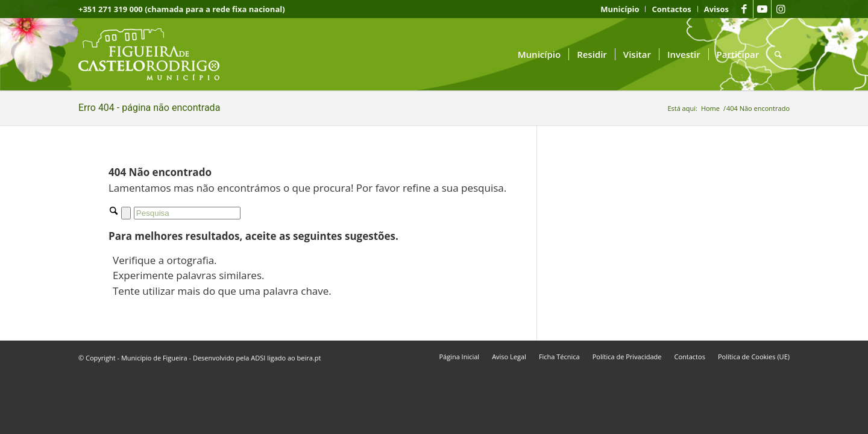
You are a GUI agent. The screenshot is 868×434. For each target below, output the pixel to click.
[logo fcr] (158, 54)
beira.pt (309, 358)
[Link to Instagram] (781, 9)
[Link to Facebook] (744, 9)
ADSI (258, 358)
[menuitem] (620, 9)
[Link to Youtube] (762, 9)
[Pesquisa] (778, 54)
